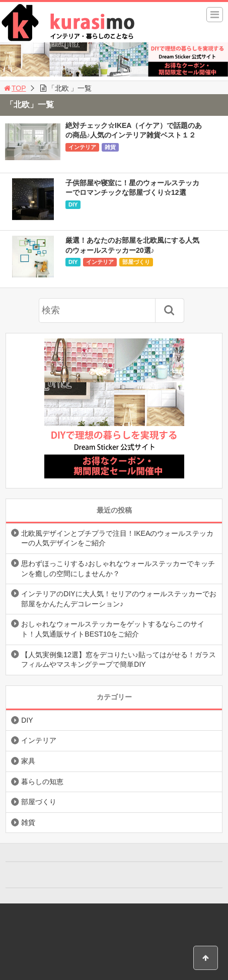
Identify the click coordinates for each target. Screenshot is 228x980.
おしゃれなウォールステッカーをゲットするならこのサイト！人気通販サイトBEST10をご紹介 (113, 629)
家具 (28, 761)
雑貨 (110, 147)
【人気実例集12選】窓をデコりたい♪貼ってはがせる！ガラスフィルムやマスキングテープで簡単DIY (119, 660)
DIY (73, 204)
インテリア (82, 147)
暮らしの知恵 (42, 782)
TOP (14, 88)
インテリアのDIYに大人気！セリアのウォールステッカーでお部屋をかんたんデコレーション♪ (119, 599)
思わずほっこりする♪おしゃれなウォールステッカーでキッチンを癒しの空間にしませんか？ (118, 569)
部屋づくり (136, 262)
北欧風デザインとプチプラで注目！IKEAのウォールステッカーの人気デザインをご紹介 (117, 538)
